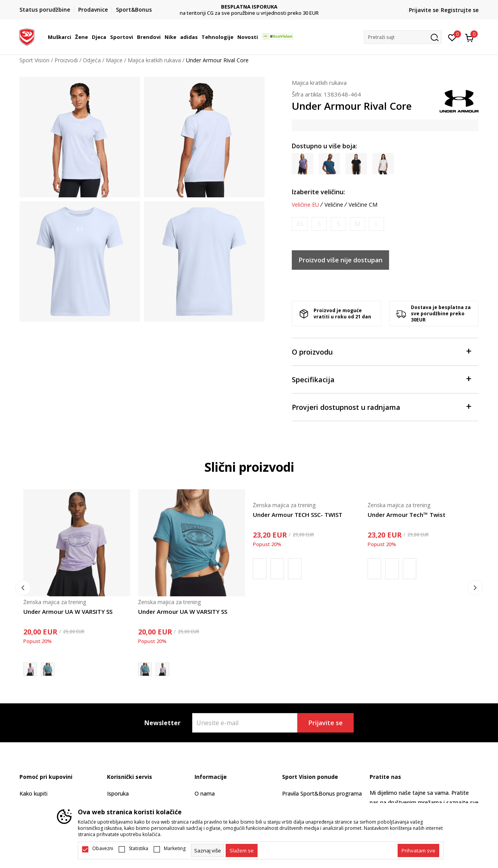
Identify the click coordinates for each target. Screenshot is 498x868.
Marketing (175, 849)
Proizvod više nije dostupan (341, 260)
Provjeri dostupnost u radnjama (381, 407)
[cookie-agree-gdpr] (242, 850)
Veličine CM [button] (363, 205)
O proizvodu (381, 351)
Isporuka (118, 793)
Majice (114, 60)
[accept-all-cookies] (418, 850)
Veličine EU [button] (305, 205)
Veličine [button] (334, 205)
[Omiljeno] (452, 37)
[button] (403, 37)
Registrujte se (460, 10)
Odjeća (92, 60)
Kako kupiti (33, 793)
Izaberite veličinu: (318, 192)
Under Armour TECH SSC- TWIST (298, 515)
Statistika (139, 849)
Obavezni (103, 849)
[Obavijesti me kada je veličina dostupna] (300, 224)
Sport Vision (34, 60)
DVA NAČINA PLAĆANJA (249, 7)
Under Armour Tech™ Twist (407, 515)
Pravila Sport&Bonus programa (322, 793)
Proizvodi (66, 60)
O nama (205, 793)
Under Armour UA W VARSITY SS (68, 611)
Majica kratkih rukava (154, 60)
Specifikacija (381, 379)
